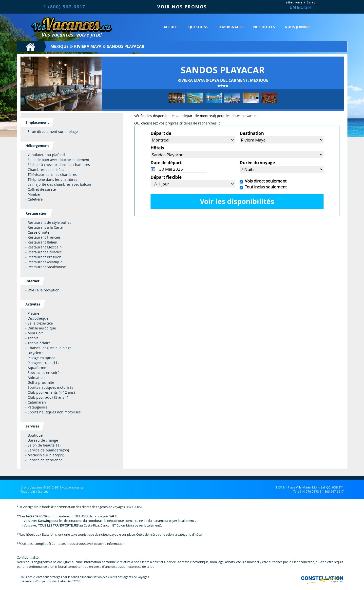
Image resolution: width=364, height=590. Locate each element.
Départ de (161, 133)
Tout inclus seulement (265, 187)
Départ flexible (166, 177)
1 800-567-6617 (333, 491)
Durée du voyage (257, 163)
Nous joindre (298, 27)
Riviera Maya (88, 46)
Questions (198, 27)
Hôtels (157, 148)
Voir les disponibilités (237, 201)
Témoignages (231, 27)
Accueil (171, 27)
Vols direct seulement (265, 181)
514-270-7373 (309, 491)
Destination (252, 133)
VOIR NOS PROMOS (182, 7)
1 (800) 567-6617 (64, 7)
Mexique (59, 46)
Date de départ (166, 163)
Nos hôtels (264, 27)
